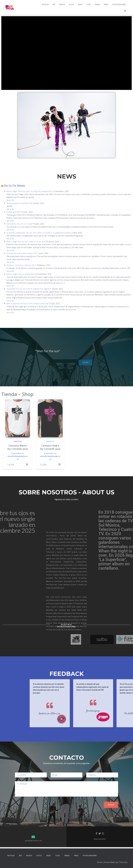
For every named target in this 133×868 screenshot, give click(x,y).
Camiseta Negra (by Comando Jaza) (50, 447)
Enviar (111, 805)
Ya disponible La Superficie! (18, 203)
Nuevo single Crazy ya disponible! (20, 274)
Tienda (97, 5)
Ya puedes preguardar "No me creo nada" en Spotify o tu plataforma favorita (39, 233)
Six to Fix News (14, 186)
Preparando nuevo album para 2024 (22, 253)
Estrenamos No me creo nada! (19, 224)
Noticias (45, 5)
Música (62, 5)
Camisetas (18, 441)
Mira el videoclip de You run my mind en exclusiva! (27, 304)
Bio (54, 5)
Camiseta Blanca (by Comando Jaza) (18, 447)
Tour (89, 5)
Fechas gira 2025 (14, 212)
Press (106, 5)
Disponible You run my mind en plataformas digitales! (29, 289)
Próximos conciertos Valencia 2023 (21, 265)
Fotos (72, 5)
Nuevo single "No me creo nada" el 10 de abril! (26, 242)
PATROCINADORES (119, 5)
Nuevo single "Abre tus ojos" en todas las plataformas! (29, 191)
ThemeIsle (123, 862)
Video (80, 5)
